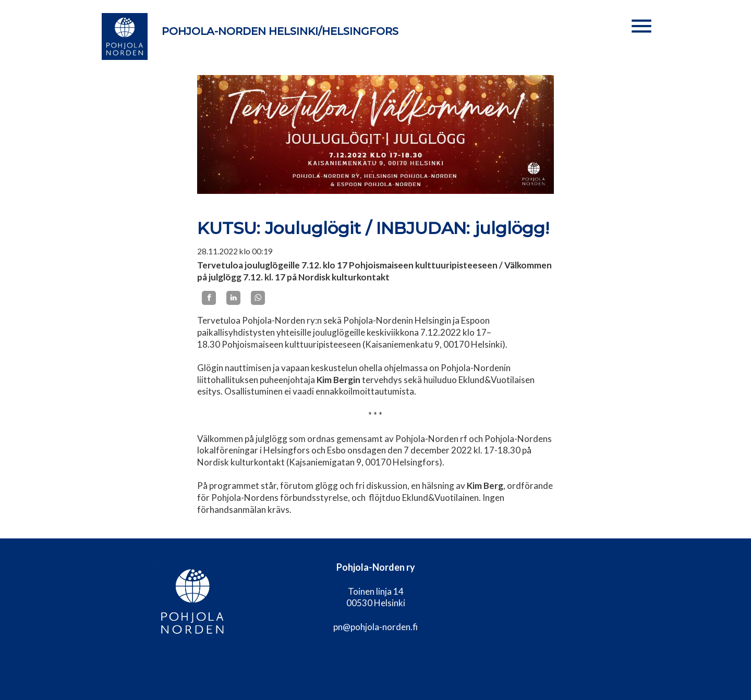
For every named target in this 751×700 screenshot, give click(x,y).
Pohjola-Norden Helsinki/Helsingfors (280, 31)
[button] (641, 26)
